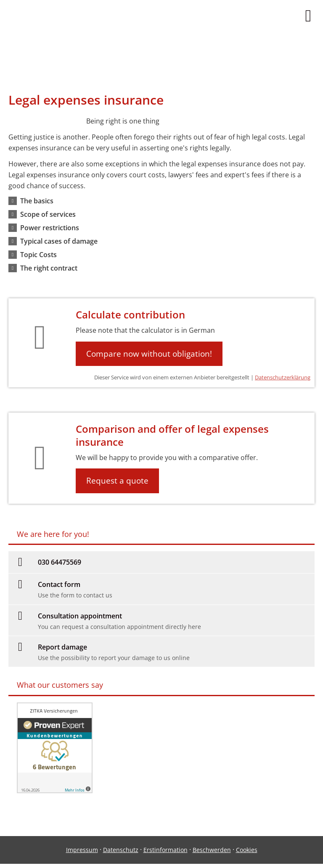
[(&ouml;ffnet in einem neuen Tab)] (55, 791)
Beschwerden (212, 850)
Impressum (82, 850)
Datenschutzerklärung (283, 377)
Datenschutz (121, 850)
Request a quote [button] (117, 481)
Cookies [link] (247, 850)
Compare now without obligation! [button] (149, 354)
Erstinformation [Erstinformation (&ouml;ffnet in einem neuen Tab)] (165, 850)
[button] (37, 201)
